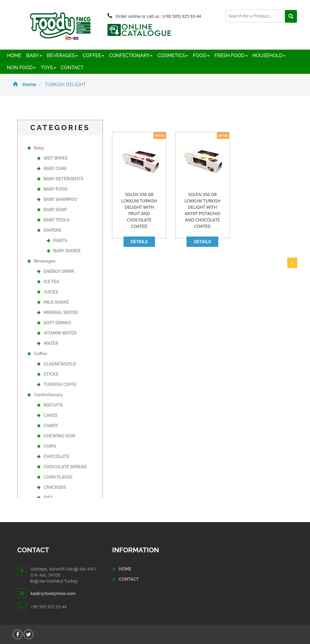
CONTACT (72, 68)
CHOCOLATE (53, 456)
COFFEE (93, 56)
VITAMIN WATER (57, 333)
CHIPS (46, 446)
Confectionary (45, 395)
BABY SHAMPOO (57, 199)
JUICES (48, 292)
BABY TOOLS (53, 220)
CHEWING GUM (56, 436)
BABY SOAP (52, 210)
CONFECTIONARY (131, 56)
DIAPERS (49, 230)
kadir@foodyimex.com (53, 593)
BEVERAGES (63, 56)
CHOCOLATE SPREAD (62, 467)
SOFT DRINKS (54, 323)
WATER (48, 343)
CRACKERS (51, 487)
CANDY (48, 426)
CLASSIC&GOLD (56, 364)
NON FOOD (21, 68)
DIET (45, 498)
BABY (34, 56)
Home (25, 85)
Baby (36, 148)
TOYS (48, 68)
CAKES (47, 415)
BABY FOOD (52, 189)
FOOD (201, 56)
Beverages (41, 261)
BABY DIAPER (64, 251)
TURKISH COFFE (57, 384)
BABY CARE (52, 168)
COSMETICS (173, 56)
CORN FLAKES (55, 477)
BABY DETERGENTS (60, 179)
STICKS (48, 374)
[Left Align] (291, 16)
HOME (14, 56)
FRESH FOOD (231, 56)
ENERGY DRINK (56, 271)
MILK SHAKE (53, 302)
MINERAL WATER (57, 312)
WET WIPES (52, 158)
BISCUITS (50, 405)
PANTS (57, 240)
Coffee (37, 354)
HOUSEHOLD (269, 56)
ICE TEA (48, 282)
